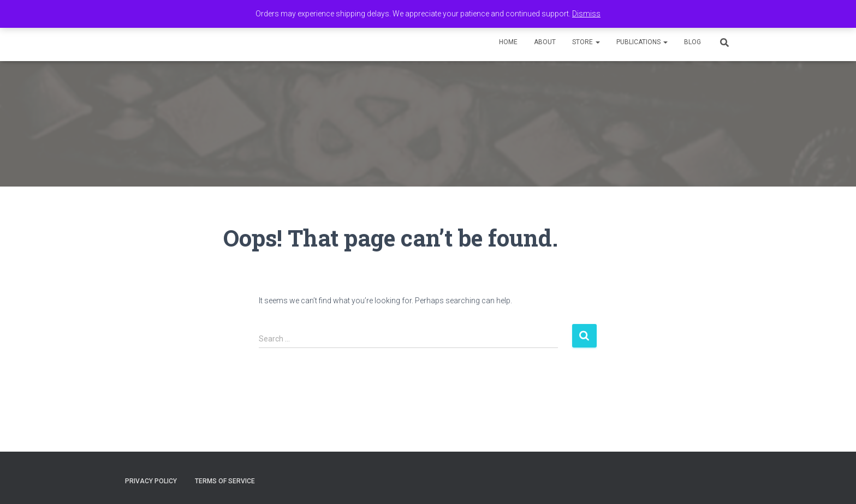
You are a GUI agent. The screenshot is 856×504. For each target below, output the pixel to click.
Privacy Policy (151, 481)
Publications (642, 42)
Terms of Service (225, 481)
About (545, 42)
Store (586, 42)
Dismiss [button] (586, 14)
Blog (692, 42)
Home (508, 42)
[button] (597, 42)
